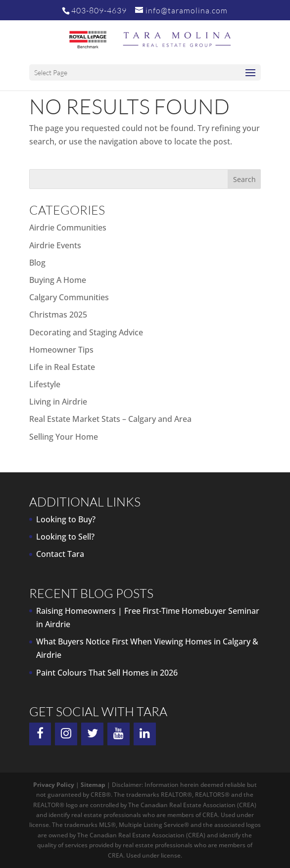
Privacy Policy (54, 785)
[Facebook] (40, 734)
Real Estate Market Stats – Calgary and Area (110, 419)
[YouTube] (119, 734)
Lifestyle (45, 384)
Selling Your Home (64, 437)
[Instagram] (66, 734)
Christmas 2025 (58, 315)
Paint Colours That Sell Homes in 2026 (107, 673)
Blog (37, 263)
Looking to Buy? (66, 519)
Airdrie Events (55, 245)
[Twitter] (92, 734)
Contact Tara (60, 554)
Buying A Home (58, 280)
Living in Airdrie (58, 402)
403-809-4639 (99, 10)
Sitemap (93, 785)
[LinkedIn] (145, 734)
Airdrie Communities (68, 228)
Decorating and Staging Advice (86, 332)
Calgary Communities (69, 297)
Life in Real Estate (62, 367)
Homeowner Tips (61, 350)
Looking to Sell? (65, 537)
